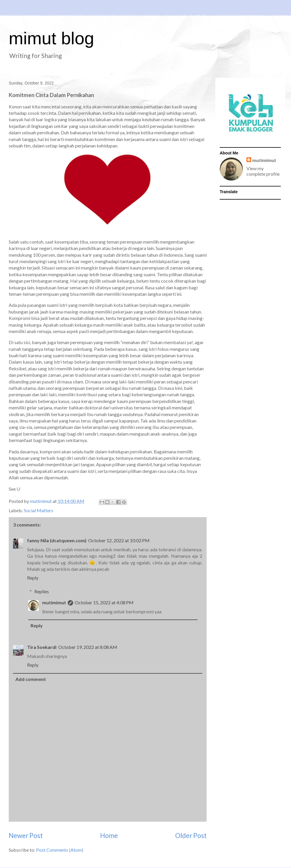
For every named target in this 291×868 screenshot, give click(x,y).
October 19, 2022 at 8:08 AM (88, 647)
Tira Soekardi (42, 647)
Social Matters (39, 510)
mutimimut (54, 602)
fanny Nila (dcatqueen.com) (57, 540)
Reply (33, 578)
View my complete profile (263, 171)
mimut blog (51, 38)
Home (109, 836)
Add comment (31, 679)
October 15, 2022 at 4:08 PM (104, 602)
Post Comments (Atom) (60, 850)
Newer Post (26, 836)
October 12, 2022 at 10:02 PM (119, 540)
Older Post (191, 836)
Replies (42, 591)
